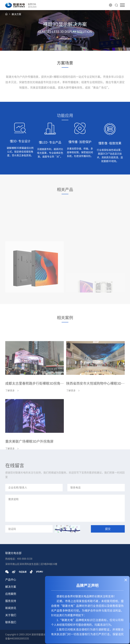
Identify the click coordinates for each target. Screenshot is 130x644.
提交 (108, 529)
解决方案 (16, 14)
